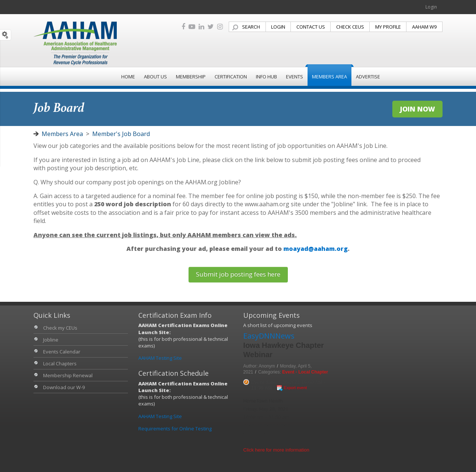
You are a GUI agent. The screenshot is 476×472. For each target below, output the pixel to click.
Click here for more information (276, 450)
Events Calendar (62, 352)
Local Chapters (60, 363)
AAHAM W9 (424, 27)
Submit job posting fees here (238, 274)
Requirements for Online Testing (175, 429)
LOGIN (278, 27)
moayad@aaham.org (316, 249)
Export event (295, 388)
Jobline (51, 340)
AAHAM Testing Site (160, 358)
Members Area (62, 134)
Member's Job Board (121, 134)
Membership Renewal (68, 375)
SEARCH (251, 27)
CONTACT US (311, 27)
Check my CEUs (60, 328)
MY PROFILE (388, 27)
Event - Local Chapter (305, 372)
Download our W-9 (64, 387)
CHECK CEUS (350, 27)
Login (431, 7)
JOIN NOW (417, 109)
